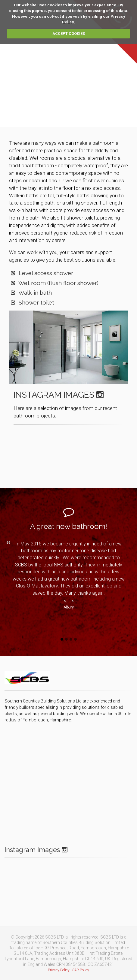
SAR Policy (81, 970)
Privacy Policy (59, 970)
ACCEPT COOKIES (69, 33)
